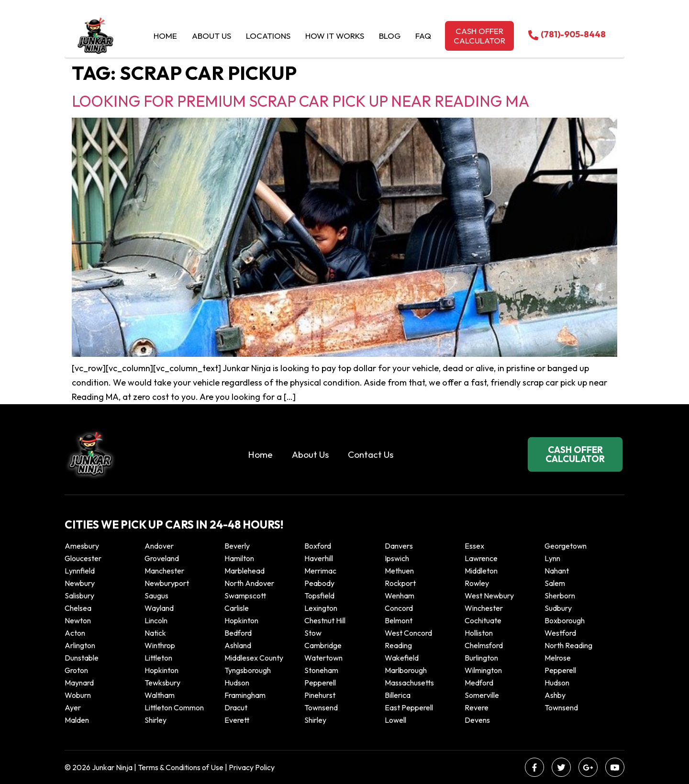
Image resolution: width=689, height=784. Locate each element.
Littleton (158, 658)
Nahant (557, 571)
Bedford (238, 633)
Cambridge (323, 645)
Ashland (238, 645)
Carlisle (237, 608)
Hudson (237, 683)
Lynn (552, 558)
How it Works (335, 36)
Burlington (481, 658)
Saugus (156, 596)
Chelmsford (484, 645)
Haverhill (319, 558)
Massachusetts (409, 683)
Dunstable (82, 658)
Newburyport (167, 583)
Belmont (399, 620)
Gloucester (83, 558)
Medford (479, 683)
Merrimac (320, 571)
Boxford (318, 546)
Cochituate (483, 620)
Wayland (159, 608)
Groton (76, 670)
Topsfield (319, 596)
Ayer (73, 707)
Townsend (321, 707)
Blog (390, 36)
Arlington (80, 645)
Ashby (555, 695)
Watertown (323, 658)
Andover (159, 546)
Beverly (237, 546)
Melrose (558, 658)
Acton (75, 633)
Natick (155, 633)
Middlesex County (254, 658)
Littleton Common (174, 707)
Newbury (80, 583)
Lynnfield (80, 571)
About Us (211, 36)
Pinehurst (320, 695)
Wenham (400, 596)
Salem (555, 583)
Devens (477, 720)
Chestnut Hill (325, 620)
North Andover (249, 583)
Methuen (399, 571)
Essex (474, 546)
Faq (423, 36)
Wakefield (402, 658)
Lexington (321, 608)
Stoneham (321, 670)
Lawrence (481, 558)
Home (165, 36)
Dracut (236, 707)
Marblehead (244, 571)
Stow (313, 633)
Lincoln (156, 620)
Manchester (164, 571)
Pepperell (560, 670)
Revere (477, 707)
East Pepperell (409, 707)
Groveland (162, 558)
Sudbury (558, 608)
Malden (77, 720)
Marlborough (406, 670)
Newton (78, 620)
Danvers (399, 546)
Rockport (400, 583)
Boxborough (565, 620)
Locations (268, 36)
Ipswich (397, 558)
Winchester (484, 608)
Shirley (156, 720)
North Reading (568, 645)
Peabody (319, 583)
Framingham (245, 695)
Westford (560, 633)
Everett (237, 720)
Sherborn (560, 596)
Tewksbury (162, 683)
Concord (399, 608)
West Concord (408, 633)
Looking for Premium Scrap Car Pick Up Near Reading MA (300, 101)
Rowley (477, 583)
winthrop (161, 645)
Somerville (482, 695)
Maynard (79, 683)
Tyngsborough (248, 670)
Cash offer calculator (479, 36)
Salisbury (79, 596)
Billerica (398, 695)
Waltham (160, 695)
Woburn (78, 695)
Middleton (481, 571)
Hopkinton (241, 620)
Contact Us (371, 454)
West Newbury (489, 596)
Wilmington (483, 670)
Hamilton (239, 558)
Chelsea (78, 608)
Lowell (395, 720)
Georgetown (566, 546)
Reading (398, 645)
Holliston (479, 633)
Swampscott (245, 596)
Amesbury (82, 546)
